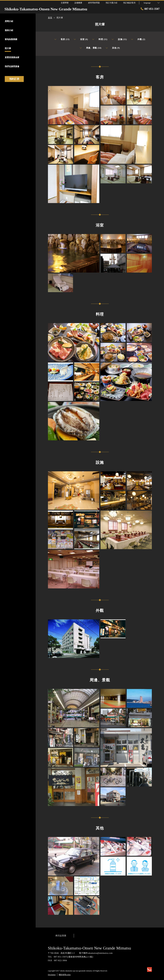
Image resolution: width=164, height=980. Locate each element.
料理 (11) (100, 39)
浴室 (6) (81, 39)
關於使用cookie (65, 975)
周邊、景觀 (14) (91, 48)
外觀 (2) (138, 39)
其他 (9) (113, 48)
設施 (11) (119, 39)
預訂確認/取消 (129, 3)
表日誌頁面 (61, 936)
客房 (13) (62, 39)
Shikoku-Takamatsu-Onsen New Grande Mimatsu (89, 948)
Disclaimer (52, 975)
